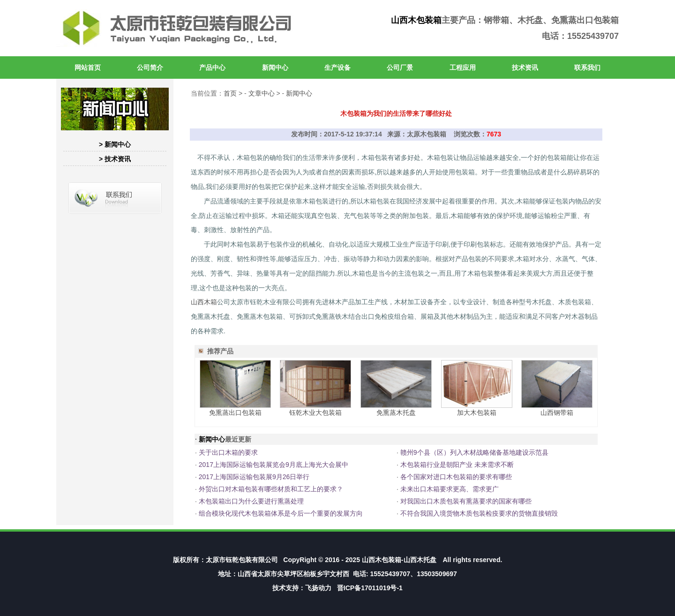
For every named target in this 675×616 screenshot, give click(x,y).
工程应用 (463, 68)
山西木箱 (204, 302)
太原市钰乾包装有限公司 (242, 560)
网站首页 (88, 68)
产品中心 (212, 68)
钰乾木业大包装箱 (315, 413)
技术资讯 (525, 68)
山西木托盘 (420, 560)
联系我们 (587, 68)
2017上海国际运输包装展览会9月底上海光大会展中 (274, 465)
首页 (230, 93)
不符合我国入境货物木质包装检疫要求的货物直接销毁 (479, 513)
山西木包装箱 (416, 20)
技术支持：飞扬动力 (302, 588)
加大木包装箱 (477, 413)
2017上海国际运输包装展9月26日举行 (254, 477)
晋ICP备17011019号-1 (370, 588)
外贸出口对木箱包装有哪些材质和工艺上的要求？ (271, 489)
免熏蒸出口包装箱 (235, 413)
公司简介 (150, 68)
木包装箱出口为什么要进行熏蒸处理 (251, 501)
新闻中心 (275, 68)
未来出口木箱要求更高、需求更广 (450, 489)
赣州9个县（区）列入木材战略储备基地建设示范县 (474, 452)
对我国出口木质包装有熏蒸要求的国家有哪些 (466, 501)
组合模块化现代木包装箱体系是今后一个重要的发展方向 (281, 513)
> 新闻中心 (115, 144)
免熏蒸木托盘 (396, 413)
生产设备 (337, 68)
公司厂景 (400, 68)
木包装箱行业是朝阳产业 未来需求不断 (457, 465)
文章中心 (262, 93)
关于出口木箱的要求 (228, 452)
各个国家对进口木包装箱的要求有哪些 (456, 477)
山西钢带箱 (557, 413)
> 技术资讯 (115, 159)
